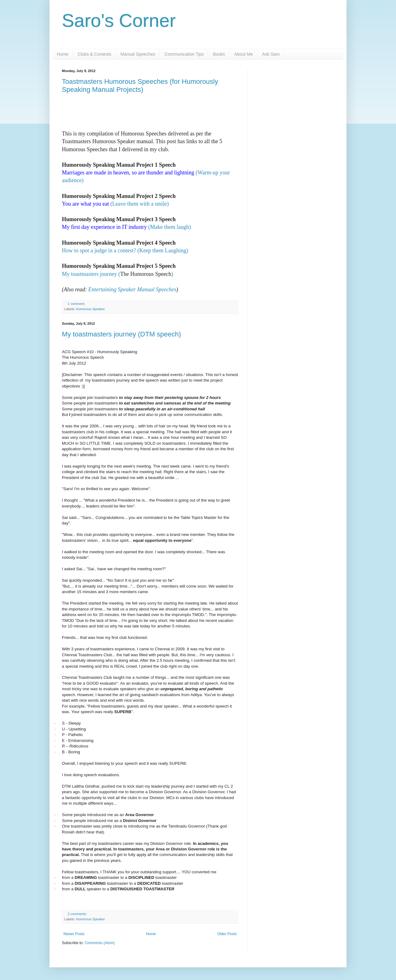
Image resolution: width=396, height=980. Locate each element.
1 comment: (77, 304)
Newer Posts (74, 934)
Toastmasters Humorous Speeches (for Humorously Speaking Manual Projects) (140, 86)
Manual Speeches (138, 54)
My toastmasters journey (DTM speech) (121, 334)
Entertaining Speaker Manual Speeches (132, 289)
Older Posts (227, 934)
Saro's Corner (119, 21)
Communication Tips (184, 54)
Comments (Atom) (99, 943)
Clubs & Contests (94, 54)
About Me (243, 54)
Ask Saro (271, 54)
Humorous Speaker (90, 309)
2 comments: (78, 914)
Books (219, 54)
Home (63, 54)
